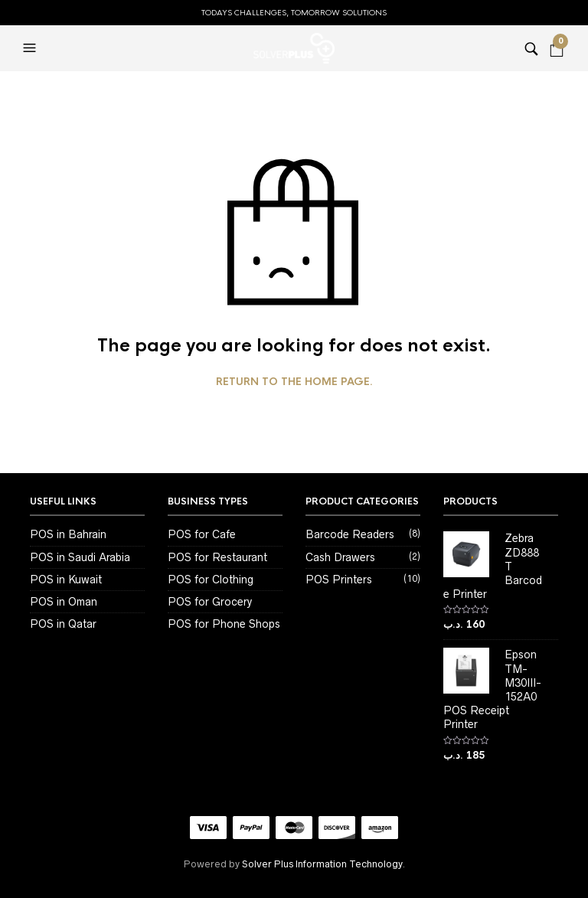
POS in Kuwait (66, 580)
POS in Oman (64, 602)
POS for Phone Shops (224, 624)
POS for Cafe (202, 534)
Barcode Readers (350, 534)
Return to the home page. (294, 382)
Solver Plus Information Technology (322, 864)
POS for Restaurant (217, 557)
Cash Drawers (340, 557)
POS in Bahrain (68, 534)
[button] (31, 48)
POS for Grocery (210, 602)
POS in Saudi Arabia (80, 557)
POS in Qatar (63, 624)
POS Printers (339, 580)
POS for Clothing (211, 580)
